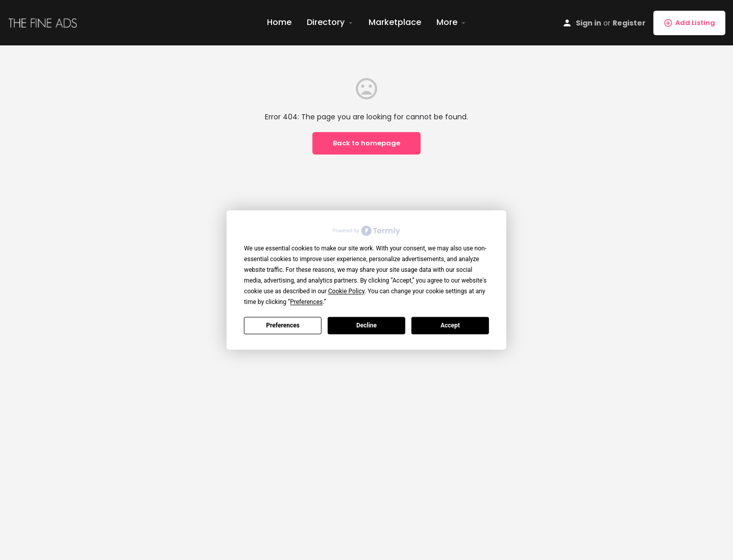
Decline (366, 325)
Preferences (283, 325)
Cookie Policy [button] (346, 291)
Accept (450, 325)
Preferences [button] (306, 302)
